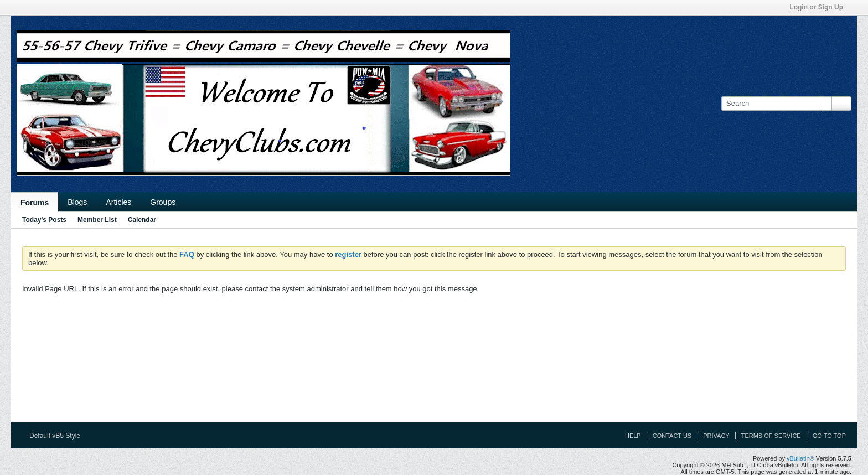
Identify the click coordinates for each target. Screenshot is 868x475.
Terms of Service (771, 436)
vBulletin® (800, 458)
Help (633, 436)
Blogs (77, 202)
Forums (35, 203)
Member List (97, 220)
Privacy (716, 436)
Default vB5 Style (58, 436)
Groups (163, 202)
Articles (118, 202)
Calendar (142, 220)
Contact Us (672, 436)
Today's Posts (44, 220)
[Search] (776, 104)
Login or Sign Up (820, 7)
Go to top (829, 436)
